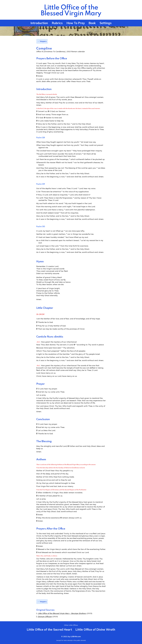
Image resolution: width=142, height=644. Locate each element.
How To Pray (76, 23)
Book (92, 23)
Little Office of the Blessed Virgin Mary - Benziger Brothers (62, 613)
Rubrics (57, 23)
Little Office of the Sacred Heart (49, 630)
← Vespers (42, 41)
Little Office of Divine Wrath (95, 630)
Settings (106, 23)
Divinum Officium (45, 617)
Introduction (39, 23)
